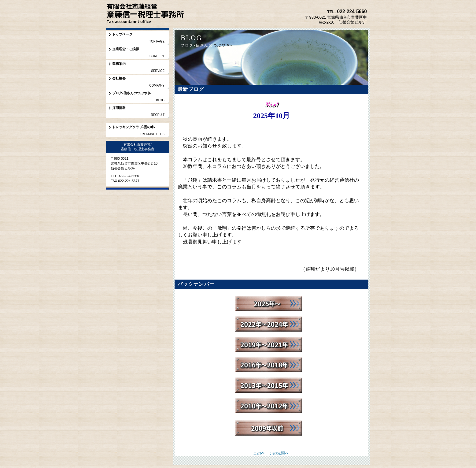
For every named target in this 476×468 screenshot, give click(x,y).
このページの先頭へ (271, 453)
